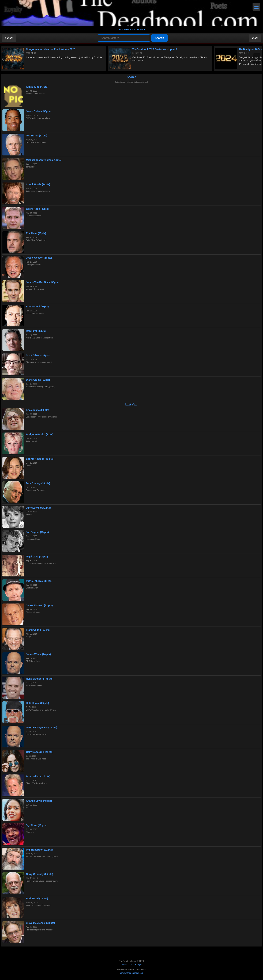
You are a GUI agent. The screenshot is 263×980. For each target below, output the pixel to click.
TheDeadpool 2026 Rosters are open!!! (155, 49)
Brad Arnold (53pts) (37, 307)
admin (124, 964)
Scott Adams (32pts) (38, 355)
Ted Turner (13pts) (37, 136)
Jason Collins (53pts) (38, 111)
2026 (255, 38)
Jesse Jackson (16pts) (39, 258)
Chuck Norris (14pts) (38, 184)
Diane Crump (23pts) (38, 380)
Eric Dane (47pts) (36, 233)
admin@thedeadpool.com (132, 973)
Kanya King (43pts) (37, 87)
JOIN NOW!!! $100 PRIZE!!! (131, 29)
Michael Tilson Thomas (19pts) (44, 160)
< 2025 (9, 38)
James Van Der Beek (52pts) (42, 282)
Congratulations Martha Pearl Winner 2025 (51, 49)
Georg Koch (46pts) (37, 209)
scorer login (136, 964)
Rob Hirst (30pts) (36, 331)
